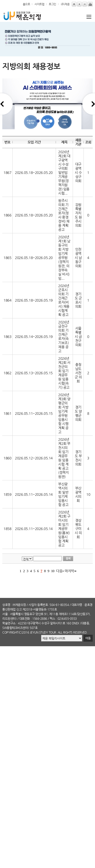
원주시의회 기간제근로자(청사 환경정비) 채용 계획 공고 (64, 215)
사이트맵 (39, 4)
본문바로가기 (0, 0)
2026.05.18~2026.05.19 (34, 300)
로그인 (52, 4)
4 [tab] (57, 121)
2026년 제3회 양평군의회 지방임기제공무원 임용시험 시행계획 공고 (64, 413)
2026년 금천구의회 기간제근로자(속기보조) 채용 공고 (64, 337)
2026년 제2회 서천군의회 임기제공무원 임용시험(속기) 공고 (64, 373)
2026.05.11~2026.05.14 (34, 494)
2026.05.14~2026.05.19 (34, 337)
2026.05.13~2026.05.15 (34, 373)
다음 (59, 571)
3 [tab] (51, 121)
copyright (10, 632)
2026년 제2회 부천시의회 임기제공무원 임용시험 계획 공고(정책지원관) (64, 458)
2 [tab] (44, 121)
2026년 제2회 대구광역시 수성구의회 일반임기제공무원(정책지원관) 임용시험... (64, 173)
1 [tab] (38, 121)
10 (53, 571)
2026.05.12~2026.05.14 (34, 458)
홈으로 (26, 4)
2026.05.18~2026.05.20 (34, 173)
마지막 (69, 571)
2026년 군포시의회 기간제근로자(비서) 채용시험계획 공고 (64, 300)
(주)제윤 (65, 4)
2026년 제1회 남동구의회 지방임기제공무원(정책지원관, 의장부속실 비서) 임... (64, 258)
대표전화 (25, 619)
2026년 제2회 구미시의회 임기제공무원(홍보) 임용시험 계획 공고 (64, 529)
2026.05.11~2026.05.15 (34, 413)
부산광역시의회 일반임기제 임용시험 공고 (63, 494)
